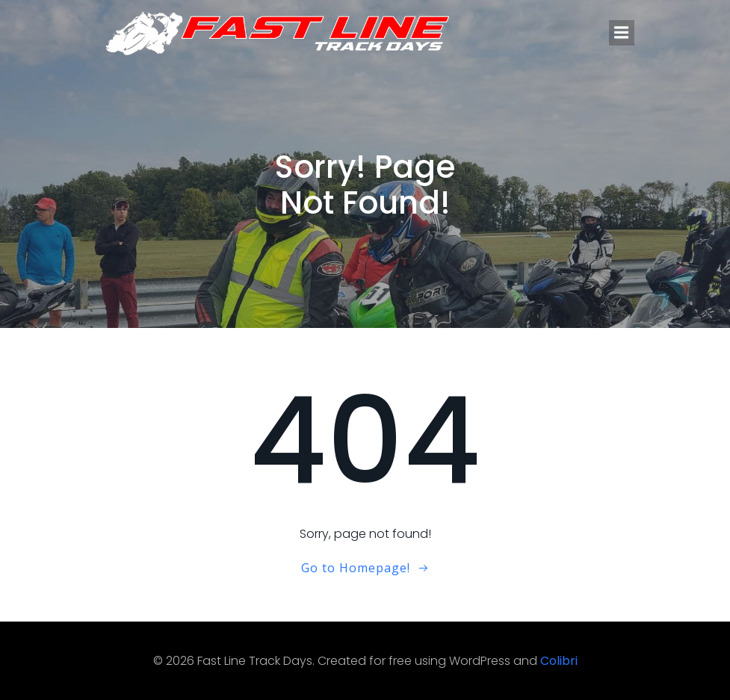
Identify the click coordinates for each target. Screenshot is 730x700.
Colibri (559, 661)
